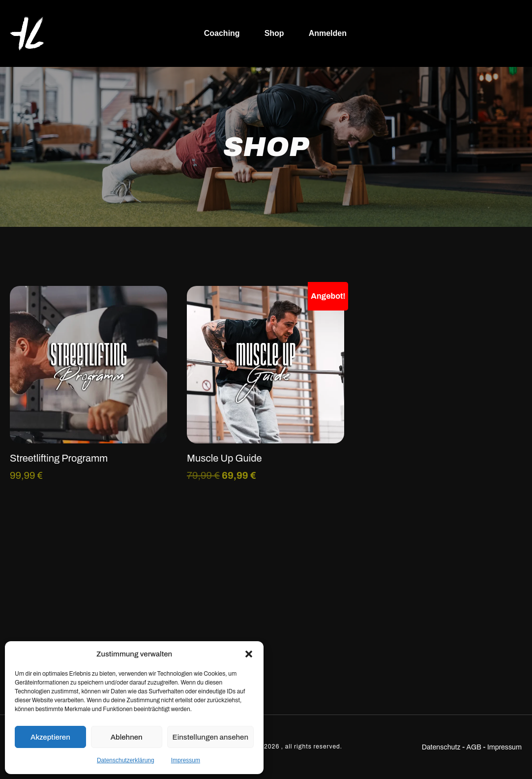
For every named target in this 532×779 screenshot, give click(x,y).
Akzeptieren (50, 737)
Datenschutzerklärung (126, 760)
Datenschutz (441, 747)
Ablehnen (127, 737)
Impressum (186, 760)
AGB (474, 747)
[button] (249, 654)
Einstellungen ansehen (210, 737)
